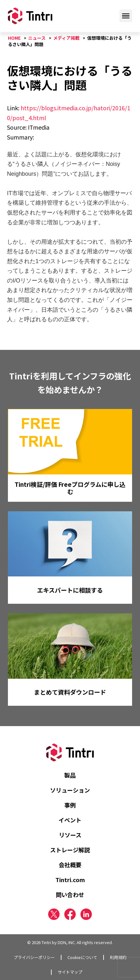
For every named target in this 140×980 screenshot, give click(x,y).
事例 (70, 805)
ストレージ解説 (70, 850)
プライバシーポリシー (34, 957)
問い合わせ (70, 895)
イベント (70, 820)
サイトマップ (70, 972)
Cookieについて (82, 957)
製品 (70, 775)
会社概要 (70, 865)
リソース (70, 835)
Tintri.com (70, 880)
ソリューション (70, 790)
